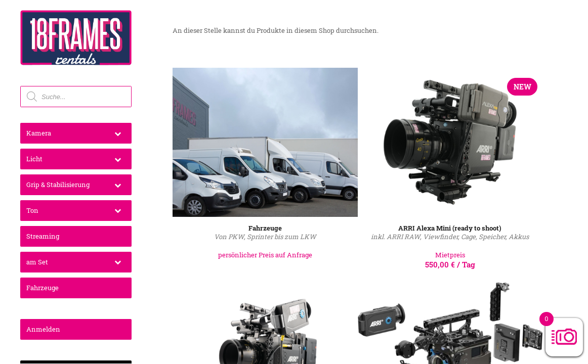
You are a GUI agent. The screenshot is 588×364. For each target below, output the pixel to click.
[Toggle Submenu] (118, 133)
